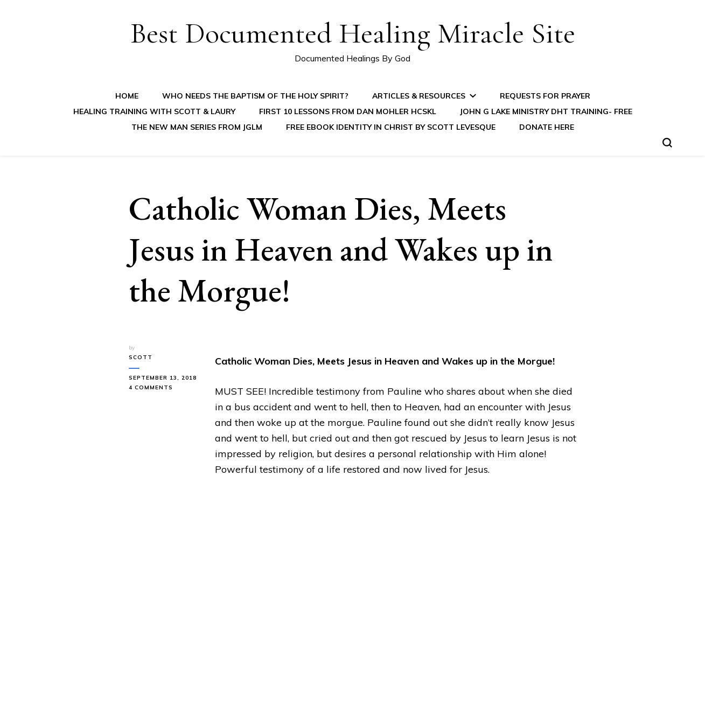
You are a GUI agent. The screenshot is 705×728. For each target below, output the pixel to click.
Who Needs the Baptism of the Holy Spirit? (255, 96)
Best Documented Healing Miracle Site (353, 33)
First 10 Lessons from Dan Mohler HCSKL (348, 111)
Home (127, 96)
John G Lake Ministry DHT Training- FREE (546, 111)
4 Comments (164, 388)
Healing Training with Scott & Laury (154, 111)
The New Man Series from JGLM (197, 127)
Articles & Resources (419, 96)
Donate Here (547, 127)
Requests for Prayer (545, 96)
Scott (141, 357)
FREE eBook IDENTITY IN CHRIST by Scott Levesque (391, 127)
